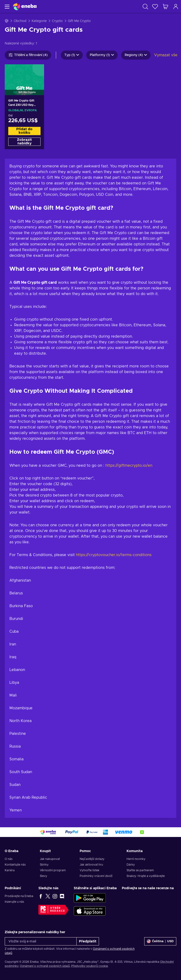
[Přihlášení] (176, 7)
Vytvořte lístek (90, 870)
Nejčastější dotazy (92, 859)
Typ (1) (72, 55)
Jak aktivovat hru (91, 865)
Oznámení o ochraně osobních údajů (45, 966)
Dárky (131, 865)
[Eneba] (25, 7)
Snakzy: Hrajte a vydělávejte (146, 876)
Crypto (57, 21)
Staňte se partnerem (140, 870)
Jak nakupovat (50, 859)
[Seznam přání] (155, 7)
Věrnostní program (53, 870)
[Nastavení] (160, 941)
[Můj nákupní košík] (165, 7)
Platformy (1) (102, 55)
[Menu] (6, 7)
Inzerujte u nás (14, 902)
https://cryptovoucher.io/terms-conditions (114, 555)
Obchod (20, 21)
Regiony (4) (136, 55)
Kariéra (10, 870)
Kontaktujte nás (15, 865)
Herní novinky (136, 859)
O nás (9, 859)
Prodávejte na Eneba (19, 896)
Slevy (43, 876)
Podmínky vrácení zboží (96, 876)
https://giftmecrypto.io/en (129, 466)
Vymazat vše (166, 55)
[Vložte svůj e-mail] (41, 941)
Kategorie (39, 21)
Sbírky (44, 865)
